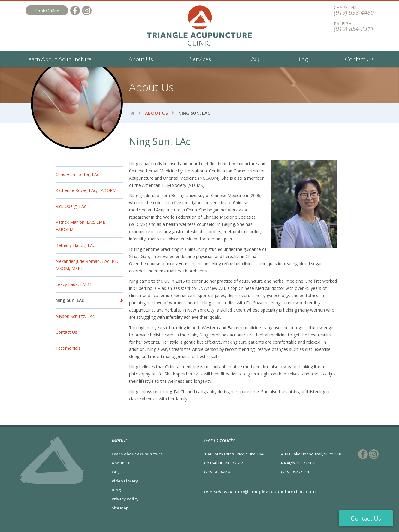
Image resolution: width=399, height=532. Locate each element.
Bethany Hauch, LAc (75, 245)
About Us (141, 59)
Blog (302, 59)
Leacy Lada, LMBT (74, 284)
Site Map (120, 508)
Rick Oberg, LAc (71, 206)
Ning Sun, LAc (70, 300)
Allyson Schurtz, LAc (75, 316)
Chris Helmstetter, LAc (77, 174)
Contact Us (359, 59)
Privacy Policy (125, 499)
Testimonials (68, 348)
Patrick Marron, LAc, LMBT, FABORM (83, 226)
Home (133, 113)
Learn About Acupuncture (59, 59)
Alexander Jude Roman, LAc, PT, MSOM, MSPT (87, 265)
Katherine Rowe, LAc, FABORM (86, 190)
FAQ (254, 59)
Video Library (125, 481)
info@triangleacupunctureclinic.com (275, 491)
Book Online (47, 11)
